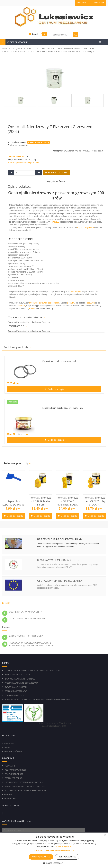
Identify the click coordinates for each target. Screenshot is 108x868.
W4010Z (56, 222)
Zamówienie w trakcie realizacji (20, 679)
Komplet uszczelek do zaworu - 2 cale (60, 361)
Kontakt (8, 795)
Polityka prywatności (15, 770)
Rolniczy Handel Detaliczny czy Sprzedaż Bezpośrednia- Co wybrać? (38, 699)
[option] (13, 496)
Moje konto (83, 3)
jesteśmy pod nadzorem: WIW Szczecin (54, 723)
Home (5, 49)
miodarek (34, 303)
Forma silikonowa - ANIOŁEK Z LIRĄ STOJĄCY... (95, 501)
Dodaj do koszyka (58, 172)
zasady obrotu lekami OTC (54, 726)
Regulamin (10, 766)
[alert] (54, 850)
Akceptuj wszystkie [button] (41, 857)
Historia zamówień (13, 751)
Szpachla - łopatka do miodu (13, 503)
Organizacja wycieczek (16, 695)
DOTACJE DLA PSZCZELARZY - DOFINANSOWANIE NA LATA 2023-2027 (33, 671)
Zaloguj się (10, 743)
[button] (54, 850)
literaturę (21, 306)
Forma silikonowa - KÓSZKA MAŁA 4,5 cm (41, 501)
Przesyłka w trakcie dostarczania (21, 683)
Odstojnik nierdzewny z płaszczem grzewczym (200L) (65, 52)
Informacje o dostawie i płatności (23, 163)
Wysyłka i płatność (14, 774)
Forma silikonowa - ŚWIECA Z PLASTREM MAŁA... (68, 501)
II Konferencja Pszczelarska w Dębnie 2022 (25, 786)
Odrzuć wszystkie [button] (67, 857)
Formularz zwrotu (14, 778)
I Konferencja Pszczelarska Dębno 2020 (24, 782)
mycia (80, 227)
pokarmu (71, 303)
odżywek (91, 303)
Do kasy (99, 3)
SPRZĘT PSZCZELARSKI (21, 49)
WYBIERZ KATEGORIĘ (17, 42)
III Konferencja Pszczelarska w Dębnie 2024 (25, 790)
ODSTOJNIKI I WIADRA (45, 49)
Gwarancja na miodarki (16, 687)
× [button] (105, 836)
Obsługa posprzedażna (16, 691)
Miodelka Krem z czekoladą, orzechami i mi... (63, 408)
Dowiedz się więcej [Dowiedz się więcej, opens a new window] (63, 846)
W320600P (76, 292)
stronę (32, 308)
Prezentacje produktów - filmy (60, 539)
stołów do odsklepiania (49, 303)
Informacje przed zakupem (18, 675)
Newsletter (10, 799)
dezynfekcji (89, 227)
